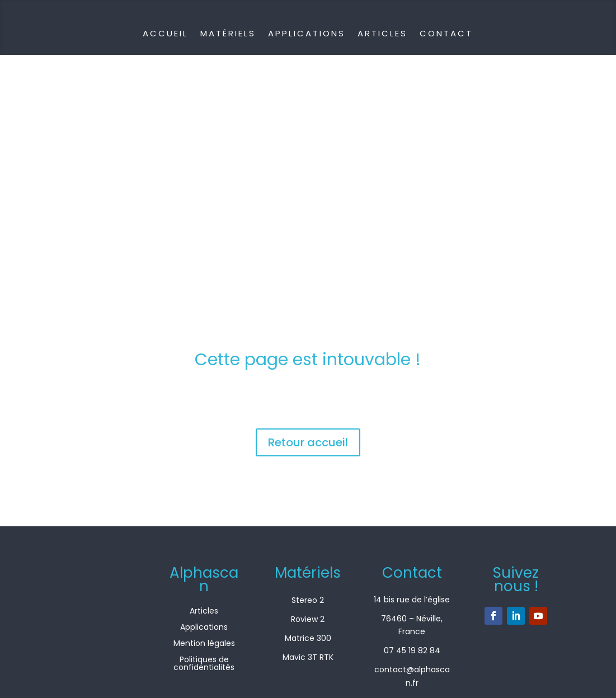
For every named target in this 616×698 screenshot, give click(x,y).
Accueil (165, 33)
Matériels (228, 33)
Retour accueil (308, 442)
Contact (446, 33)
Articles (382, 33)
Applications (307, 33)
